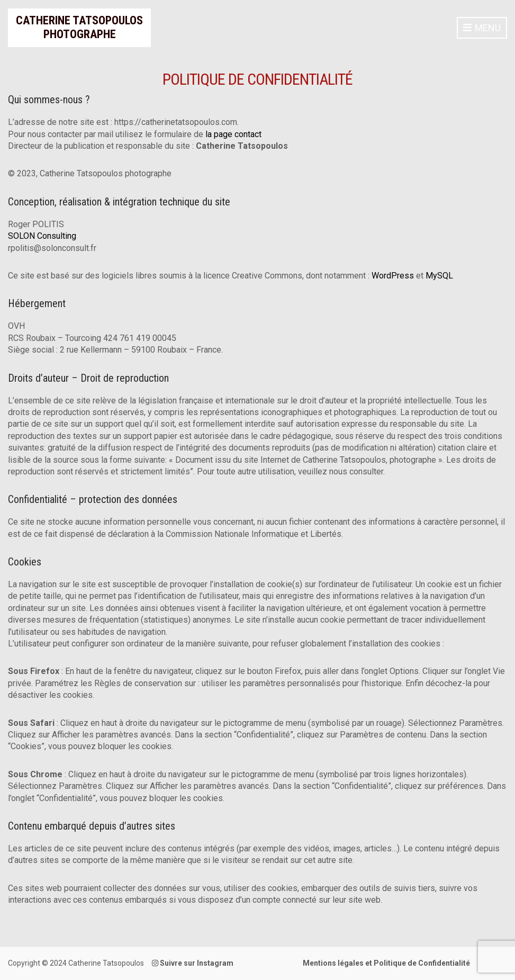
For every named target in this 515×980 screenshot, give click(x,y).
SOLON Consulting (42, 236)
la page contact (233, 134)
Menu (482, 28)
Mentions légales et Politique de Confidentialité (386, 963)
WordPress (393, 276)
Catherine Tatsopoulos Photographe (79, 27)
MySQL (439, 276)
